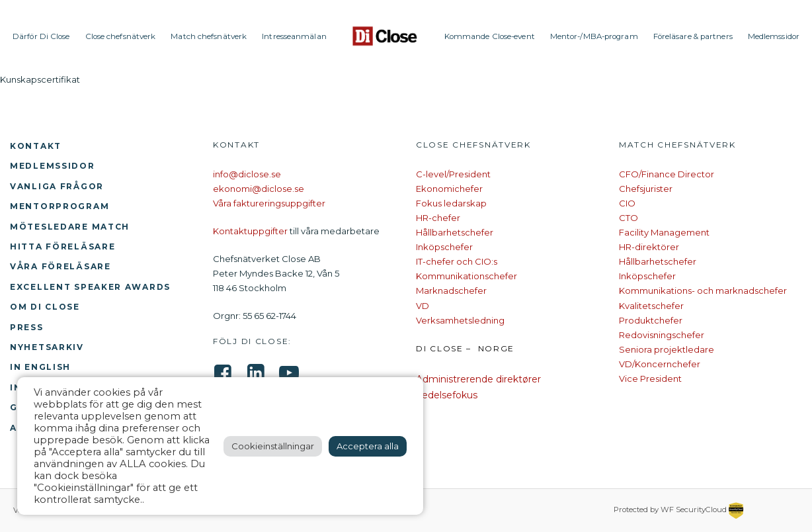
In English (40, 367)
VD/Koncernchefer (660, 364)
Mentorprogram (60, 206)
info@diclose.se (247, 174)
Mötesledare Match (70, 227)
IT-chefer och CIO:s (457, 261)
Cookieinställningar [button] (273, 446)
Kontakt (36, 146)
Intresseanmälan (294, 36)
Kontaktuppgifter (250, 231)
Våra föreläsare (61, 266)
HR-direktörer (649, 247)
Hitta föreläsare (62, 246)
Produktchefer (651, 320)
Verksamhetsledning (460, 320)
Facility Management (664, 232)
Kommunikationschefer (467, 276)
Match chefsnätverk (209, 36)
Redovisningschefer (662, 335)
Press (27, 327)
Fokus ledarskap (451, 203)
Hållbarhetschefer (455, 232)
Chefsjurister (646, 189)
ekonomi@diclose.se (259, 189)
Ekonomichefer (449, 189)
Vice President (650, 378)
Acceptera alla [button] (368, 446)
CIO (627, 203)
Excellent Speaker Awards (90, 287)
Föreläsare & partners (693, 36)
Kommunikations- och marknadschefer (703, 290)
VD (423, 306)
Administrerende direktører (478, 379)
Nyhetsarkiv (47, 347)
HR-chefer (438, 218)
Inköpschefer (444, 247)
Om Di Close (45, 307)
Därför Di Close (41, 36)
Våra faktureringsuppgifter (269, 203)
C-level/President (453, 174)
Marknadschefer (451, 290)
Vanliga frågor (57, 186)
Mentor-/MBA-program (594, 36)
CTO (629, 218)
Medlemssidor (774, 36)
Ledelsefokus (447, 395)
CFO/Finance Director (667, 174)
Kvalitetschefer (651, 306)
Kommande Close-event (490, 36)
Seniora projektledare (667, 349)
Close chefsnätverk (121, 36)
